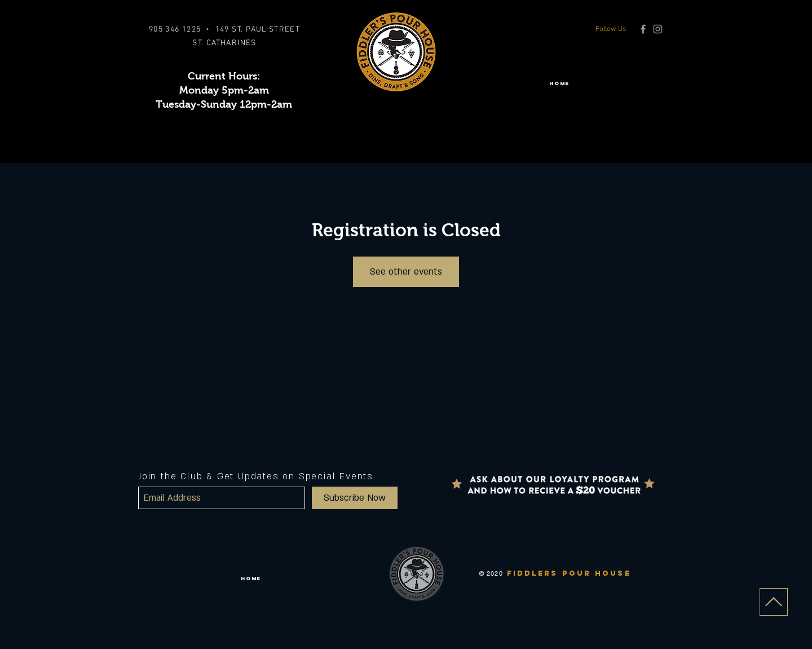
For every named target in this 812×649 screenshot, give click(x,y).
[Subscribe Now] (355, 498)
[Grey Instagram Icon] (658, 29)
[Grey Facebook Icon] (643, 29)
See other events (406, 272)
